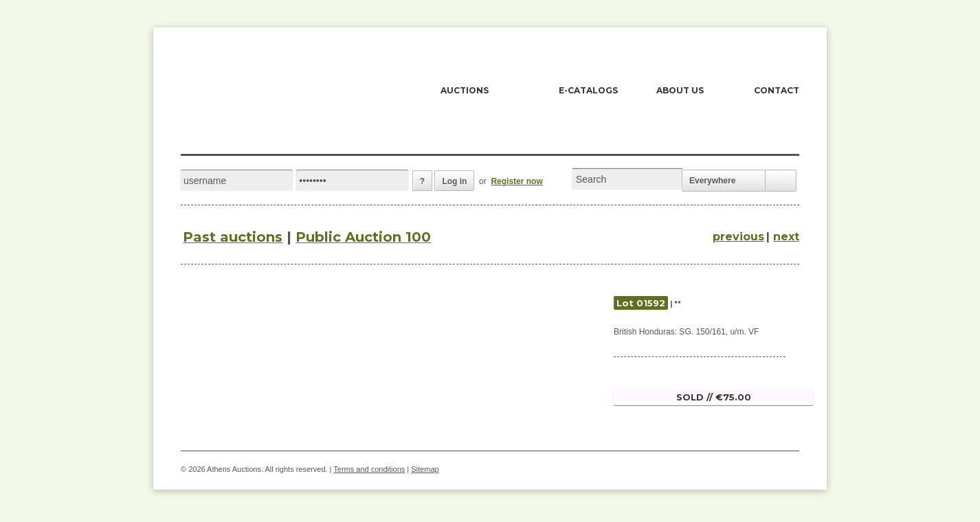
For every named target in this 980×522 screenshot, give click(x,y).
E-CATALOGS (588, 90)
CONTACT (777, 90)
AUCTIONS (465, 90)
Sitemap (425, 469)
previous (738, 237)
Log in (454, 181)
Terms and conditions (369, 469)
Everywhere (712, 181)
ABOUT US (680, 90)
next (786, 237)
